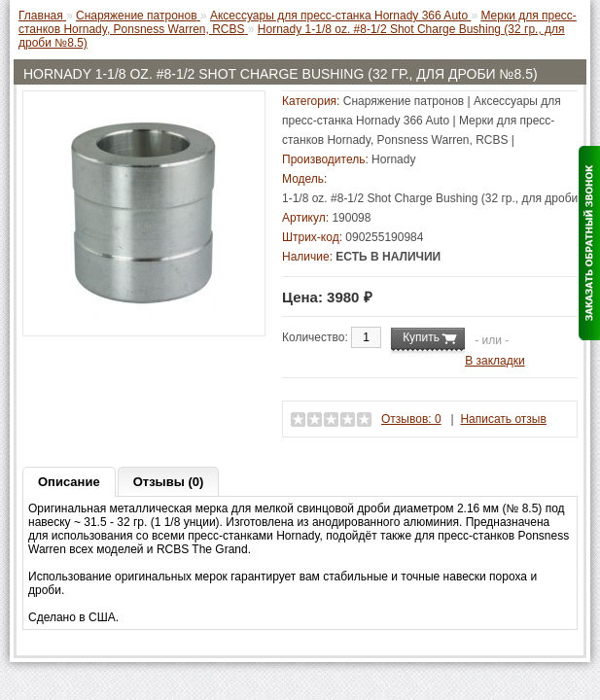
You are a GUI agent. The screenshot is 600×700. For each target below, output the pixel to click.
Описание (69, 482)
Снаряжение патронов (404, 101)
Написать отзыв (503, 419)
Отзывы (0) (169, 482)
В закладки (495, 361)
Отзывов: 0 (411, 419)
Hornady (393, 159)
